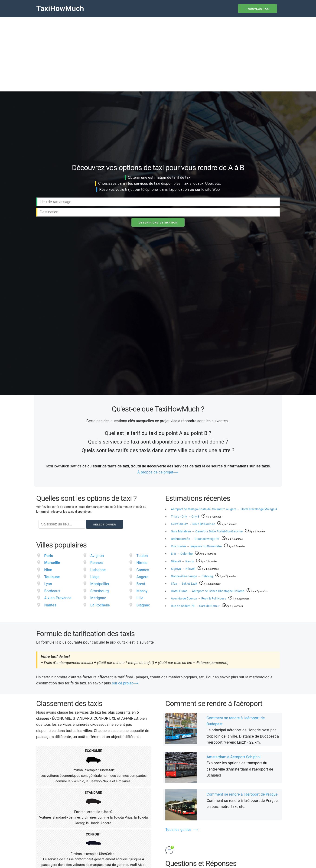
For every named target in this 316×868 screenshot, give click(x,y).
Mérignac (98, 598)
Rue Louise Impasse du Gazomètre (197, 546)
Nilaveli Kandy (183, 561)
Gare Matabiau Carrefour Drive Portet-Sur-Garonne (207, 531)
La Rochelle (100, 605)
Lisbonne (98, 570)
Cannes (143, 570)
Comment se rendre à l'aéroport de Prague (242, 794)
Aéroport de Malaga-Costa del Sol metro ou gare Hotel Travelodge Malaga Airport (228, 509)
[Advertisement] (158, 52)
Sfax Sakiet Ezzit (184, 584)
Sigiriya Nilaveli (183, 569)
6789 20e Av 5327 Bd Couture (193, 524)
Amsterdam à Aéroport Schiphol (234, 757)
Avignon (97, 556)
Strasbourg (100, 591)
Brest (141, 584)
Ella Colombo (182, 554)
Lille (140, 598)
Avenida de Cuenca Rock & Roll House (199, 598)
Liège (95, 577)
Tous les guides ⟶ (182, 830)
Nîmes (142, 563)
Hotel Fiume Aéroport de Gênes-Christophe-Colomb (208, 591)
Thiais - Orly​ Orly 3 (185, 517)
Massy (142, 591)
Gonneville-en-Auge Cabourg (192, 576)
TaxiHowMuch (60, 8)
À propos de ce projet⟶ (158, 472)
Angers (142, 577)
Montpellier (100, 584)
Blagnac (143, 605)
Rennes (97, 563)
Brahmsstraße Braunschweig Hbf (195, 539)
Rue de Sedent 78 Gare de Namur (196, 606)
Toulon (142, 556)
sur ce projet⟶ (125, 683)
